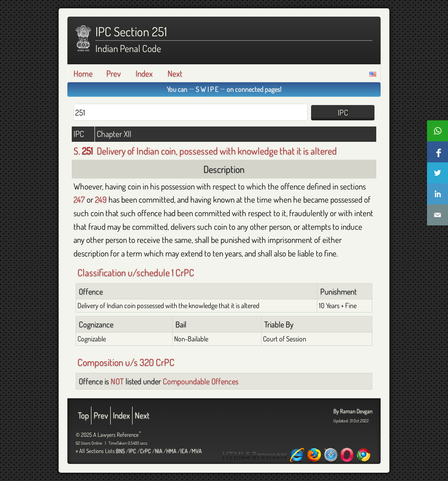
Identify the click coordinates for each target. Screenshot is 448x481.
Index (144, 73)
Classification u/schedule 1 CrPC (136, 272)
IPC (132, 451)
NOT (117, 381)
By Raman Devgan (353, 411)
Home (83, 73)
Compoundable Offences (201, 381)
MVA (197, 451)
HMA (171, 451)
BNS (120, 451)
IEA (184, 451)
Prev (114, 73)
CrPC (145, 451)
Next (175, 73)
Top (83, 415)
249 (101, 199)
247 (79, 199)
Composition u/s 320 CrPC (126, 362)
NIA (159, 451)
